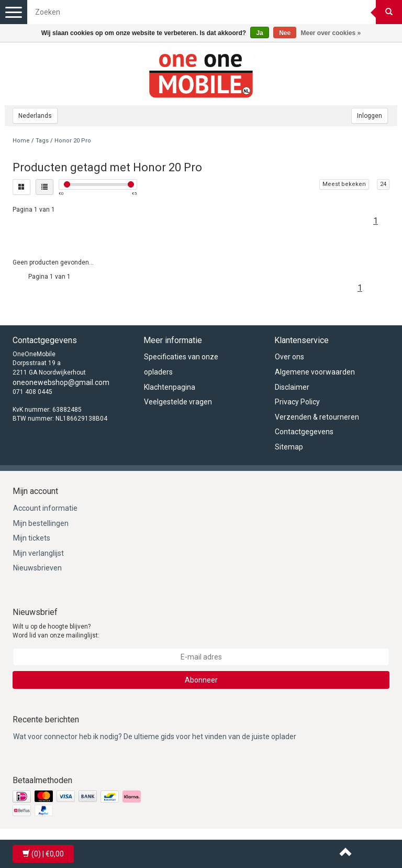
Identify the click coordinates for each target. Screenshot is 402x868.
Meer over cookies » (331, 33)
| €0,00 (43, 854)
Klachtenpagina (170, 387)
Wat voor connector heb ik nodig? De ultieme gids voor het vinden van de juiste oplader (155, 737)
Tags (42, 141)
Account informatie (45, 508)
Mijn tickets (32, 538)
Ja (259, 33)
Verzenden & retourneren (317, 417)
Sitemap (289, 447)
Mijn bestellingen (41, 523)
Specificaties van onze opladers (181, 364)
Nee (285, 33)
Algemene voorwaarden (315, 372)
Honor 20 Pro (73, 141)
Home (21, 141)
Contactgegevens (304, 432)
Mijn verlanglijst (38, 553)
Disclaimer (292, 387)
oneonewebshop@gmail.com (61, 382)
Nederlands (35, 116)
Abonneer (201, 680)
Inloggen (370, 116)
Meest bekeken (344, 184)
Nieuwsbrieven (37, 568)
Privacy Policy (297, 402)
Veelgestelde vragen (178, 402)
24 (383, 184)
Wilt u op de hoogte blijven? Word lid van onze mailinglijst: (56, 631)
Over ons (289, 357)
